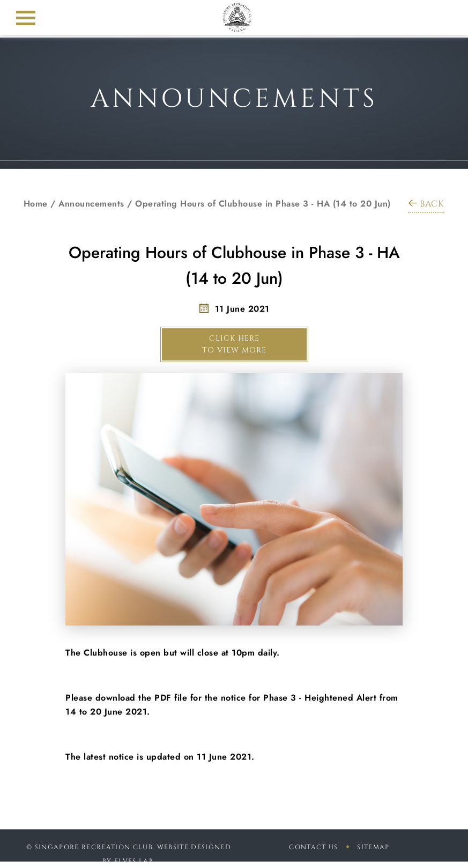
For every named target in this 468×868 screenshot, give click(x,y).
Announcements (91, 204)
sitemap (373, 847)
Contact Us (313, 847)
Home (36, 204)
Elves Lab (134, 861)
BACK (426, 204)
